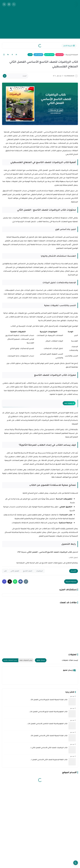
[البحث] (15, 76)
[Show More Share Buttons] (4, 582)
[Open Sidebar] (9, 4)
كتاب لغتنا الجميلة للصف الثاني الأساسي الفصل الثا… (49, 736)
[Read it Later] (4, 55)
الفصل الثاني (38, 55)
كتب (30, 55)
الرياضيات (59, 55)
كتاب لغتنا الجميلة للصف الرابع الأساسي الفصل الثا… (49, 700)
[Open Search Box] (14, 4)
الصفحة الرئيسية (72, 55)
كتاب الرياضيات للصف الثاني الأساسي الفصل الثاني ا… (49, 748)
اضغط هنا (20, 563)
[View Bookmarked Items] (4, 4)
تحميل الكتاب (73, 557)
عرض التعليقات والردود (10, 660)
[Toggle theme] (76, 863)
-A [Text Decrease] (16, 55)
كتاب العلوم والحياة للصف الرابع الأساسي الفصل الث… (48, 712)
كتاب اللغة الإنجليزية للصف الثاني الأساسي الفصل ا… (49, 760)
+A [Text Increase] (8, 55)
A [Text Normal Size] (12, 55)
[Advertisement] (40, 24)
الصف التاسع (49, 55)
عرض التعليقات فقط (26, 660)
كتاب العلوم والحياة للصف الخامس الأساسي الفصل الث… (47, 724)
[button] (21, 582)
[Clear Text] (5, 76)
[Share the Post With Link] (26, 582)
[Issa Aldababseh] (76, 76)
